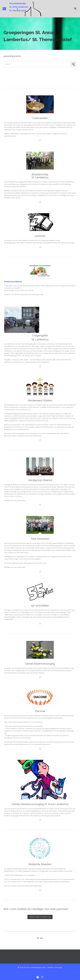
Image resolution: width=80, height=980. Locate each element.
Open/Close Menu (4, 9)
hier (8, 500)
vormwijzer (58, 967)
